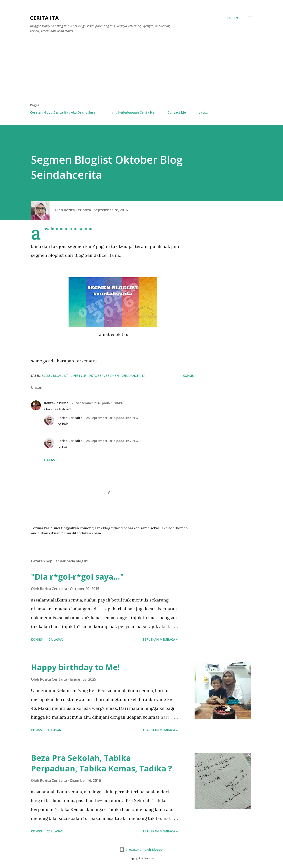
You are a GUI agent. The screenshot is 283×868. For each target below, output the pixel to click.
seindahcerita (133, 376)
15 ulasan (55, 639)
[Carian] (232, 18)
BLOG (46, 376)
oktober (96, 376)
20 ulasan (55, 831)
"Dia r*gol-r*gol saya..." (77, 577)
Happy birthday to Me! (75, 667)
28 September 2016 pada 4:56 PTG (112, 418)
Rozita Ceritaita (70, 418)
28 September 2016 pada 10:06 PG (97, 403)
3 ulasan (54, 730)
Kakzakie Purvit (56, 403)
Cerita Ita (44, 18)
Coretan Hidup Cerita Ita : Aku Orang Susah (64, 112)
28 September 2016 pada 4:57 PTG (112, 441)
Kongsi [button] (189, 376)
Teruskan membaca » (160, 639)
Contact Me (177, 112)
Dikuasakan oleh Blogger (141, 850)
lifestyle (79, 376)
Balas (50, 460)
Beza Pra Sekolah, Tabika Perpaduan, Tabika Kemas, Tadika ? (101, 763)
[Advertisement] (141, 70)
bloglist (61, 376)
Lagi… (203, 112)
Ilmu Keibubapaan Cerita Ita (133, 112)
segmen (113, 376)
